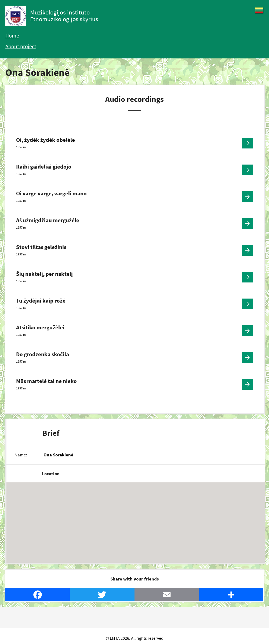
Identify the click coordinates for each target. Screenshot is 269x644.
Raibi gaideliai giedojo (44, 167)
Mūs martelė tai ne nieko (46, 381)
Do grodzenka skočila (43, 354)
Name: (21, 455)
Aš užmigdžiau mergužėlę (48, 220)
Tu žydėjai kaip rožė (41, 301)
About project (21, 46)
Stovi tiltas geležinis (41, 247)
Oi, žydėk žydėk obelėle (46, 140)
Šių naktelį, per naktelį (44, 274)
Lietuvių (259, 11)
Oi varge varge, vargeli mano (51, 193)
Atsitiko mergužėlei (40, 327)
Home (12, 36)
